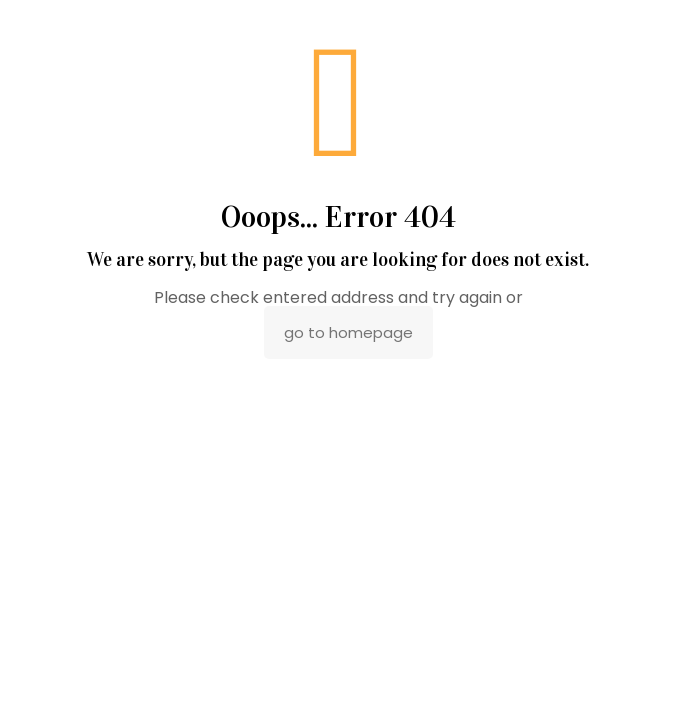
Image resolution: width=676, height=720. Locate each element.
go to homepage (348, 332)
